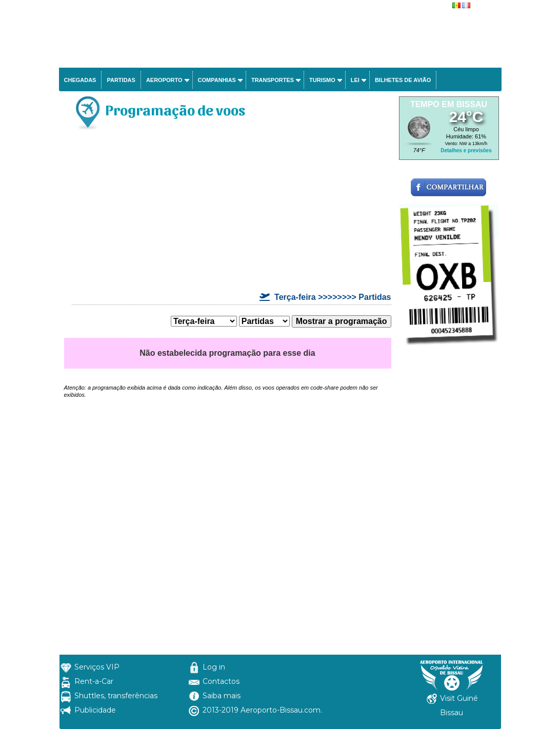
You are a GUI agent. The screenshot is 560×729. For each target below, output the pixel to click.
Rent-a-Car (94, 681)
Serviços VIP (97, 667)
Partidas (121, 80)
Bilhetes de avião (403, 80)
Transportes (273, 80)
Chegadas (80, 80)
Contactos (221, 681)
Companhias (217, 80)
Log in (214, 667)
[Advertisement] (228, 213)
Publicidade (95, 710)
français (483, 6)
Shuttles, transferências (116, 696)
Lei (355, 80)
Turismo (322, 80)
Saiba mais (222, 696)
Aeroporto (164, 80)
